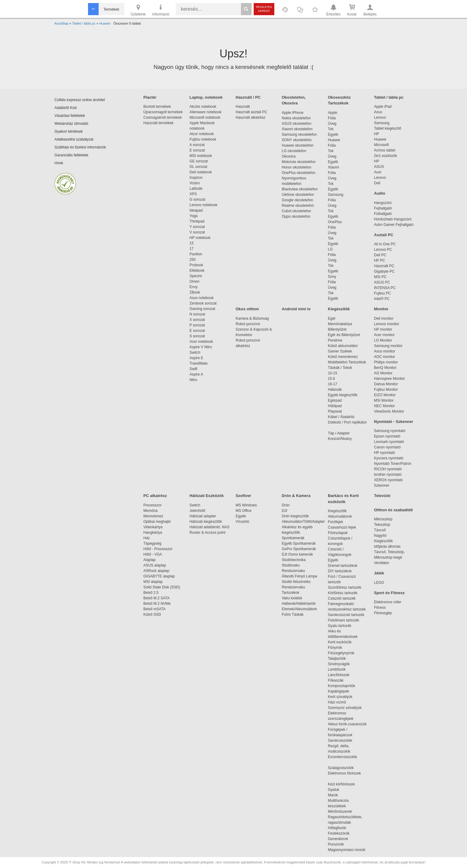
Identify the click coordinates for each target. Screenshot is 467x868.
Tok (331, 129)
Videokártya (153, 527)
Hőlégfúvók (337, 828)
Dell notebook (201, 172)
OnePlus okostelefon (299, 173)
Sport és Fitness (389, 593)
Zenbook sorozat (203, 303)
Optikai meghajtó (157, 522)
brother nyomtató (388, 475)
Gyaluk (341, 790)
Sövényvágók (342, 664)
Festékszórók (339, 833)
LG (330, 249)
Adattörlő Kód (66, 108)
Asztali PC (384, 235)
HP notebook (200, 238)
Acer (378, 172)
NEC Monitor (385, 406)
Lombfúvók (337, 669)
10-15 (333, 373)
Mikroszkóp (383, 519)
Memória (151, 511)
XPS (193, 194)
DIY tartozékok (340, 571)
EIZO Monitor (385, 395)
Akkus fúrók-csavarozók (347, 724)
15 (192, 243)
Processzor (153, 505)
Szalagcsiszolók (341, 768)
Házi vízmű (337, 702)
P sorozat (197, 325)
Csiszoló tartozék (342, 598)
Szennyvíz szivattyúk (345, 708)
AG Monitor (383, 373)
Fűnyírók (335, 648)
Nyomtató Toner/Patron (393, 464)
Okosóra (289, 156)
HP (377, 134)
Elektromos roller (388, 602)
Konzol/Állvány (340, 439)
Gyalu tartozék (340, 626)
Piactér (150, 97)
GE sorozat (200, 161)
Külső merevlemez (343, 357)
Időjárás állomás (387, 546)
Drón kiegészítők (295, 516)
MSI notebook (201, 156)
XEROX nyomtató (389, 480)
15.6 (332, 379)
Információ (161, 10)
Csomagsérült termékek (163, 117)
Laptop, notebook (206, 97)
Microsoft (382, 145)
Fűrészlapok (341, 533)
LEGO (379, 583)
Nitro (193, 380)
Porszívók (336, 844)
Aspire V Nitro (202, 347)
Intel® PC (382, 299)
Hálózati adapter (203, 516)
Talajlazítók (337, 659)
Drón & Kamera (296, 496)
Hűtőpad (335, 406)
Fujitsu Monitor (386, 390)
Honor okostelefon (297, 167)
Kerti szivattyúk (340, 697)
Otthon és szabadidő (394, 510)
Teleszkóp (382, 525)
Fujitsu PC (382, 293)
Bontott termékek (157, 107)
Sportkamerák (293, 538)
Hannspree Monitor (390, 379)
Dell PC (380, 255)
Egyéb (333, 134)
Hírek (59, 163)
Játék (379, 573)
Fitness (380, 608)
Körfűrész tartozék (343, 593)
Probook (196, 265)
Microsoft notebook (205, 117)
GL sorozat (198, 167)
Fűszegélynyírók (343, 653)
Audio (380, 193)
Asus (378, 112)
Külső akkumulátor (343, 346)
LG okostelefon (294, 151)
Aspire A (196, 374)
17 (192, 249)
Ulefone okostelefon (298, 195)
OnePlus (335, 222)
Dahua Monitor (386, 384)
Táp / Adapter (339, 433)
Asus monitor (385, 351)
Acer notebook (201, 342)
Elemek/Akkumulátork (300, 609)
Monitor (381, 309)
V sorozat (197, 232)
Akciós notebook (203, 107)
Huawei (334, 140)
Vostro (195, 183)
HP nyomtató (385, 453)
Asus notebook (202, 298)
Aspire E (196, 358)
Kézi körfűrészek (345, 784)
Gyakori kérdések (69, 131)
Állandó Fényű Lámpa (300, 576)
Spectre (196, 276)
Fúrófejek (339, 522)
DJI (285, 511)
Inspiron (196, 178)
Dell (377, 183)
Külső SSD (152, 614)
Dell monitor (384, 318)
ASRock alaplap (157, 571)
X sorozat (197, 320)
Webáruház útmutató (71, 124)
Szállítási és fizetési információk (80, 147)
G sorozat (198, 199)
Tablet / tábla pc (389, 97)
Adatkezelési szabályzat (74, 139)
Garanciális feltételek (71, 155)
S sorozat (197, 336)
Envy (194, 287)
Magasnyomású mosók (347, 850)
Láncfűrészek (342, 675)
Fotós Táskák (293, 614)
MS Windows (246, 505)
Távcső (380, 530)
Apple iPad (383, 107)
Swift (194, 369)
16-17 (333, 384)
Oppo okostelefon (296, 216)
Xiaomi (334, 167)
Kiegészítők (339, 309)
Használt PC (384, 266)
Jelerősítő (198, 511)
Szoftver (244, 496)
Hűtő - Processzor (158, 549)
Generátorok (338, 839)
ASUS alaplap (156, 565)
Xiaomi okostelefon (297, 129)
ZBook (195, 292)
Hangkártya (153, 533)
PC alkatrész (155, 496)
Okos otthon (247, 309)
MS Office (244, 511)
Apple (333, 113)
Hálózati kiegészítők (206, 522)
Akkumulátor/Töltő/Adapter (303, 522)
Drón (286, 505)
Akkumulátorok (343, 516)
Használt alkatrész (251, 117)
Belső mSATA (156, 609)
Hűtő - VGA (153, 554)
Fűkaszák (336, 680)
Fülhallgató (383, 214)
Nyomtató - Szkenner (394, 422)
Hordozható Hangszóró (393, 219)
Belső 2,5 (151, 593)
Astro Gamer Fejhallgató (394, 225)
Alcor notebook (202, 134)
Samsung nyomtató (390, 431)
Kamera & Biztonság (252, 318)
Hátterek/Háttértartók (299, 604)
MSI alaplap (153, 582)
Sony (332, 277)
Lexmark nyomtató (389, 442)
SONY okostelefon (297, 140)
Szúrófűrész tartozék (345, 587)
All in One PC (385, 244)
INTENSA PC (385, 288)
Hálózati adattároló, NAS (210, 527)
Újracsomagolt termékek (163, 112)
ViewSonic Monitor (389, 411)
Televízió (382, 496)
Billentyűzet (337, 329)
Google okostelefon (298, 200)
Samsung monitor (388, 346)
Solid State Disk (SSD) (162, 587)
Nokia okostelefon (296, 118)
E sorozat (197, 150)
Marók (337, 795)
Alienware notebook (206, 112)
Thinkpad (197, 221)
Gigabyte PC (384, 271)
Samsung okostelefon (299, 134)
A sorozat (197, 145)
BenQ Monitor (385, 368)
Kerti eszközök (340, 642)
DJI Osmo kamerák (298, 554)
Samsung (336, 195)
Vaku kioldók (292, 598)
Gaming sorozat (203, 309)
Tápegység (152, 543)
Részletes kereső (264, 9)
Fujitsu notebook (203, 139)
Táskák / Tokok (340, 368)
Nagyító (380, 536)
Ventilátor (382, 563)
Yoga (194, 216)
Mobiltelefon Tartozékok (347, 362)
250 (193, 260)
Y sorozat (197, 227)
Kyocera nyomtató (389, 458)
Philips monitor (386, 362)
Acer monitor (384, 335)
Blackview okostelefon (300, 189)
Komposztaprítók (342, 686)
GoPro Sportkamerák (299, 549)
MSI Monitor (384, 400)
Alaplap (150, 560)
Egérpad (335, 400)
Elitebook (197, 271)
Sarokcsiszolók (342, 740)
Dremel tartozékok (346, 566)
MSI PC (380, 277)
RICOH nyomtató (388, 469)
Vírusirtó (243, 522)
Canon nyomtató (387, 447)
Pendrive (335, 340)
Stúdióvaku (291, 565)
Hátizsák (335, 390)
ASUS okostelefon (297, 124)
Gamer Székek (340, 351)
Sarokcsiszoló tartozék (346, 615)
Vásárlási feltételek (70, 116)
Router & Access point (208, 533)
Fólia (332, 118)
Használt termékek (159, 123)
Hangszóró (383, 203)
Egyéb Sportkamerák (300, 543)
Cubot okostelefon (297, 211)
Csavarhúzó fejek (345, 527)
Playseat (335, 411)
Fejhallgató (383, 208)
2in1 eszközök (386, 156)
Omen (195, 281)
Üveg (332, 124)
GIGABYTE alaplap (160, 576)
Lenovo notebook (204, 205)
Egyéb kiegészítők (343, 395)
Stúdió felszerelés (297, 582)
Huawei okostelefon (298, 145)
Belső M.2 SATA (157, 598)
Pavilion (196, 254)
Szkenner (382, 485)
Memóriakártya (340, 324)
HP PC (380, 260)
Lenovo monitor (387, 324)
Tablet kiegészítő (388, 128)
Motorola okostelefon (299, 162)
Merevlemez (153, 516)
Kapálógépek (339, 691)
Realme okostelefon (298, 206)
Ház (147, 538)
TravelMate (200, 363)
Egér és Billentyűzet (344, 335)
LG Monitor (383, 340)
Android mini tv (296, 309)
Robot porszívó (248, 324)
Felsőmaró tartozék (344, 620)
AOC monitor (385, 357)
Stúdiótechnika (294, 560)
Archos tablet (385, 150)
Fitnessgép (383, 613)
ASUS (379, 167)
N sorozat (197, 314)
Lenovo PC (383, 250)
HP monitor (383, 329)
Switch (195, 352)
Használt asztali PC (252, 112)
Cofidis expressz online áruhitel (80, 100)
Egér (332, 318)
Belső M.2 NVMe (158, 604)
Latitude (196, 189)
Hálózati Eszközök (207, 496)
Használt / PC (248, 97)
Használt (243, 107)
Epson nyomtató (387, 436)
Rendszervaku (294, 571)
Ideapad (196, 210)
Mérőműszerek (340, 812)
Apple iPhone (293, 113)
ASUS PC (382, 282)
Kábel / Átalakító (342, 417)
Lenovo (380, 117)
